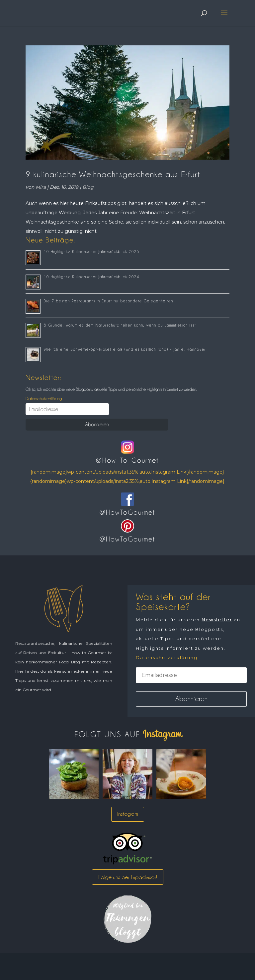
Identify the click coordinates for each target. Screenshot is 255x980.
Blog (88, 187)
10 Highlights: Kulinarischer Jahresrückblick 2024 (92, 277)
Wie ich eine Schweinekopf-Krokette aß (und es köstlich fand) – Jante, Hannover (125, 349)
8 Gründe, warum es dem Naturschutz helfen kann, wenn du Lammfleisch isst (120, 325)
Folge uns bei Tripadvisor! (128, 877)
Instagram (128, 814)
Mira (41, 187)
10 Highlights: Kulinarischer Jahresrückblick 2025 (92, 252)
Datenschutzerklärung (44, 398)
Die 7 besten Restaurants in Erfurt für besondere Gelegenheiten (109, 301)
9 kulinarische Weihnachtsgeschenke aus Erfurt (113, 174)
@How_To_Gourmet (127, 460)
